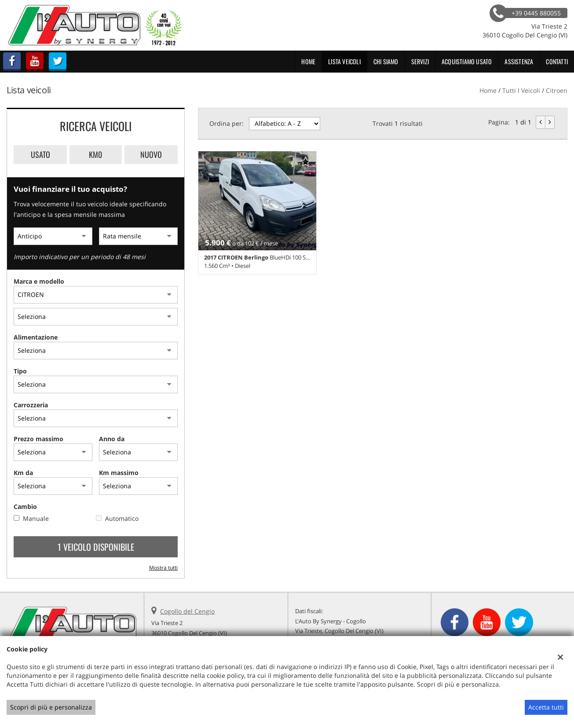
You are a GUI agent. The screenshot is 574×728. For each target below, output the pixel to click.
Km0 (95, 154)
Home (308, 61)
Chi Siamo (386, 61)
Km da (23, 473)
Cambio (25, 507)
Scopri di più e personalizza (51, 707)
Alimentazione (36, 337)
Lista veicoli (344, 61)
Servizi (420, 61)
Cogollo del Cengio (187, 611)
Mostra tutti (163, 567)
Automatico (122, 518)
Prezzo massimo (38, 439)
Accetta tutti (546, 707)
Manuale (36, 518)
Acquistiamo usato (467, 61)
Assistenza (519, 61)
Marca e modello (39, 281)
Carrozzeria (31, 405)
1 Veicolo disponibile (96, 547)
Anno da (112, 439)
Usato (40, 154)
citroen (557, 90)
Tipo (20, 371)
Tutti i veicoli (521, 90)
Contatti (557, 61)
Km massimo (119, 473)
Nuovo (151, 154)
